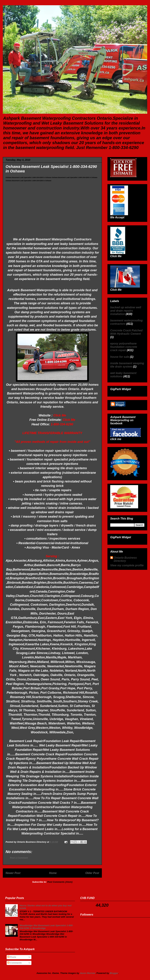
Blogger (114, 973)
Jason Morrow (88, 973)
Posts (12, 957)
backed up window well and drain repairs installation (126, 311)
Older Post (92, 873)
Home (53, 873)
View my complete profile (127, 565)
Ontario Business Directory (125, 559)
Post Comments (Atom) (60, 882)
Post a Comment (19, 858)
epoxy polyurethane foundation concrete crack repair (124, 347)
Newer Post (13, 873)
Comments (15, 963)
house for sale (120, 357)
